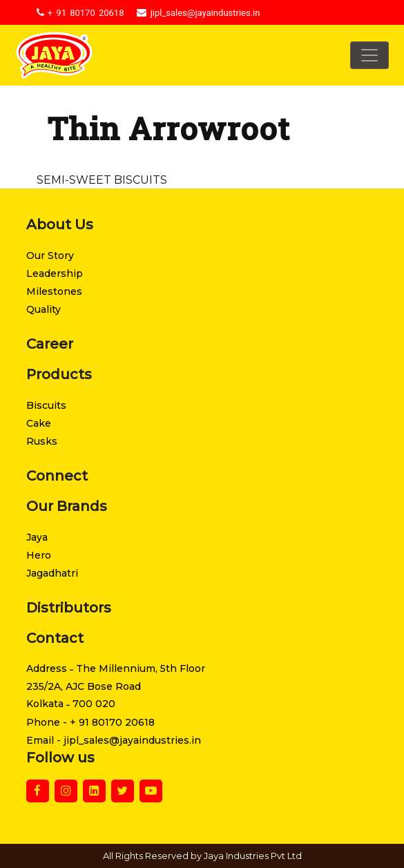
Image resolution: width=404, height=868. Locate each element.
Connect (57, 476)
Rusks (42, 441)
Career (50, 344)
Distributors (69, 608)
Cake (39, 423)
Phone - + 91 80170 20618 (90, 722)
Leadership (55, 273)
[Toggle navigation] (369, 55)
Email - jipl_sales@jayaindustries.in (114, 740)
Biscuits (46, 405)
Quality (44, 309)
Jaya (37, 537)
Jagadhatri (52, 573)
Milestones (54, 291)
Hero (39, 555)
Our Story (50, 255)
